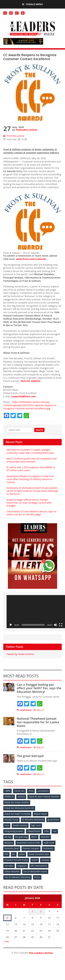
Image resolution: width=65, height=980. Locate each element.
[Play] (11, 625)
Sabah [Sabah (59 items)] (35, 860)
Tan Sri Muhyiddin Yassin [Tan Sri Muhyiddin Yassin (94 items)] (35, 871)
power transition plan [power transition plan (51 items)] (39, 854)
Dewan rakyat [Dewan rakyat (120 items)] (40, 814)
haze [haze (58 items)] (7, 825)
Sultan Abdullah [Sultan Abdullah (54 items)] (12, 871)
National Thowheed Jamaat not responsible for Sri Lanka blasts (38, 722)
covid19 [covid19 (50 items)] (21, 797)
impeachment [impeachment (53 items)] (34, 831)
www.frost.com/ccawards (31, 259)
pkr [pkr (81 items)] (14, 854)
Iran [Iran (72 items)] (55, 831)
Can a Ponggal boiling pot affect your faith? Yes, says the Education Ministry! (39, 688)
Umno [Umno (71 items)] (37, 877)
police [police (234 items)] (22, 854)
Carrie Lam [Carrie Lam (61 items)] (19, 791)
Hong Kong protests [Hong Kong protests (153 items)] (14, 831)
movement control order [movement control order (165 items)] (28, 843)
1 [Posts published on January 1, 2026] (32, 911)
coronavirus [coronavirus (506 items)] (43, 791)
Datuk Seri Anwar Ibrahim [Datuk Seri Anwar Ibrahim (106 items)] (17, 802)
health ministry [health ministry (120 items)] (20, 825)
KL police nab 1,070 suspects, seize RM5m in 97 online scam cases (31, 469)
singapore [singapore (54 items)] (22, 866)
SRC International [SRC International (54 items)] (39, 866)
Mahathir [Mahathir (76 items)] (45, 837)
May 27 (39, 710)
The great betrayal (30, 756)
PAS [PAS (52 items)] (6, 854)
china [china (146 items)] (31, 791)
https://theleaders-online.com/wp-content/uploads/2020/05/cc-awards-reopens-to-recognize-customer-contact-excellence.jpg (30, 405)
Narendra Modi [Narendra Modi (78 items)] (12, 848)
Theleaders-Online (26, 130)
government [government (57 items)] (53, 820)
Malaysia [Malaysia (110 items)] (9, 843)
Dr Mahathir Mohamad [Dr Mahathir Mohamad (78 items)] (33, 820)
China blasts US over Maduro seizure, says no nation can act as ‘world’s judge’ (32, 513)
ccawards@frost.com (24, 396)
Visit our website (30, 381)
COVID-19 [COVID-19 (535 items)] (9, 797)
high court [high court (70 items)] (36, 825)
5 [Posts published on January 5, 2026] (7, 918)
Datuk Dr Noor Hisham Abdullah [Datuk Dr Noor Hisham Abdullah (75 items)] (44, 797)
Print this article (14, 136)
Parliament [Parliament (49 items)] (48, 848)
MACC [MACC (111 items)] (34, 837)
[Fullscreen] (61, 625)
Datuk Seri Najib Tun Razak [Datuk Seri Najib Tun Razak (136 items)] (17, 814)
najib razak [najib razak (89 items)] (49, 843)
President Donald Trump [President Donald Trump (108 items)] (16, 860)
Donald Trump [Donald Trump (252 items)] (11, 820)
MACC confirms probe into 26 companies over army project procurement (32, 460)
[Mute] (55, 625)
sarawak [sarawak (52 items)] (45, 860)
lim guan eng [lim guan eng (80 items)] (21, 837)
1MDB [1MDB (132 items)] (7, 791)
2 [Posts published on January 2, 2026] (41, 911)
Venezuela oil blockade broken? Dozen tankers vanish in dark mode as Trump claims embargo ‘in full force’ (32, 491)
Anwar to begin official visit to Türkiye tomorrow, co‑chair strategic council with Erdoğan (29, 503)
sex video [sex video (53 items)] (9, 866)
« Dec (6, 941)
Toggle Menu (32, 4)
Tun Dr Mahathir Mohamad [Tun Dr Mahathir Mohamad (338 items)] (17, 877)
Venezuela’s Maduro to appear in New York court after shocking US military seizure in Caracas (30, 479)
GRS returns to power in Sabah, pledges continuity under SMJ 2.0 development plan (30, 451)
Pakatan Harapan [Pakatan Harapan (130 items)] (31, 848)
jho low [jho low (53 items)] (8, 837)
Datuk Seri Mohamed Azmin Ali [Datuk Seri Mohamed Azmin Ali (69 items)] (19, 808)
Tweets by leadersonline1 (21, 654)
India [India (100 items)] (47, 831)
